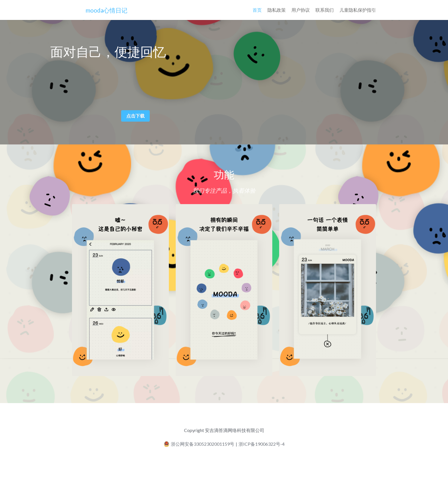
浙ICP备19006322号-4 (262, 446)
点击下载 (135, 116)
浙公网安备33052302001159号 (199, 446)
